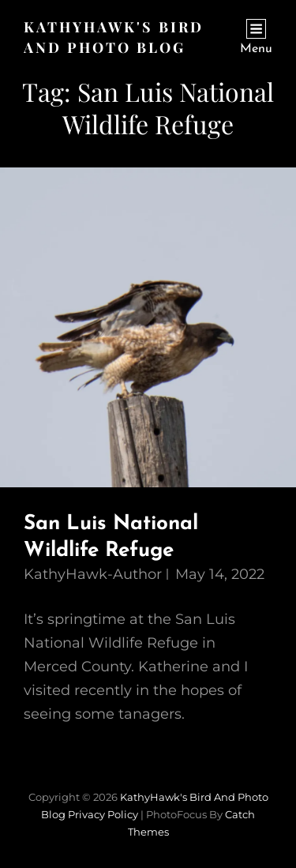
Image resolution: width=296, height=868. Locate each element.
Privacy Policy (103, 814)
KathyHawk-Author (93, 574)
